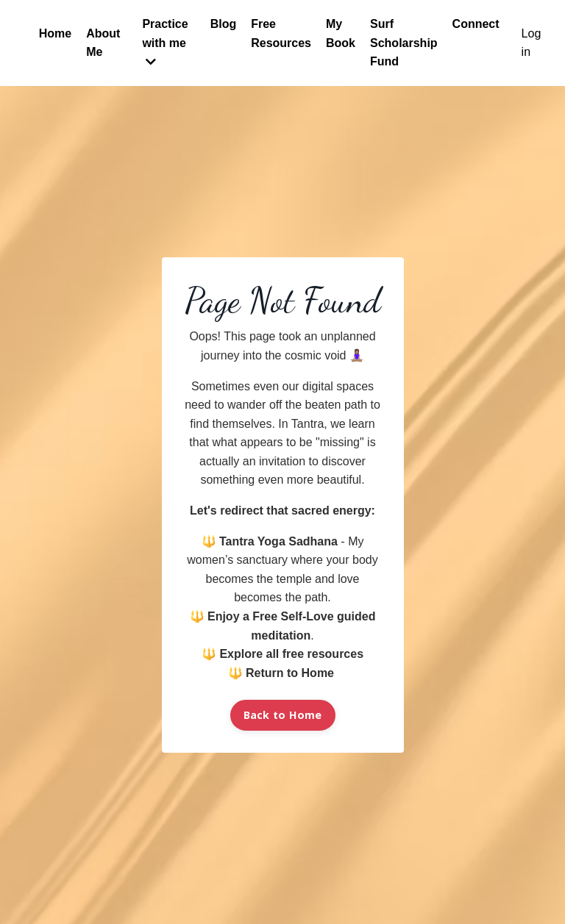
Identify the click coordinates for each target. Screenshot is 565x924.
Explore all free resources (291, 654)
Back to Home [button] (283, 715)
